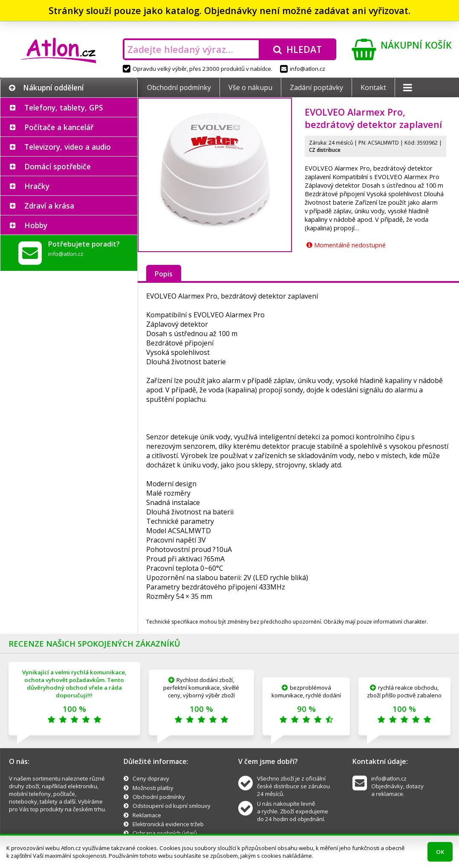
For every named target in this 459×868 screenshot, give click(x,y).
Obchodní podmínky (179, 87)
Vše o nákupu (250, 87)
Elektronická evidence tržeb (168, 824)
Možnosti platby (153, 788)
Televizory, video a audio (68, 147)
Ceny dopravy (151, 778)
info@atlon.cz (303, 69)
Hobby (36, 225)
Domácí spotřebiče (58, 166)
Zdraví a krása (49, 206)
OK (440, 852)
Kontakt (373, 87)
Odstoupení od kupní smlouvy (172, 806)
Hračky (37, 186)
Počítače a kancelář (59, 127)
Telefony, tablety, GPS (64, 107)
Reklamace (147, 815)
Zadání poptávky (316, 87)
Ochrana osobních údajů (165, 833)
